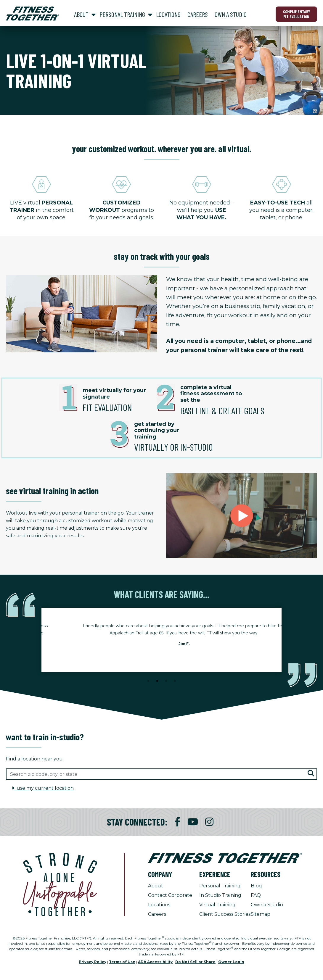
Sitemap (261, 914)
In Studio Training (220, 895)
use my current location (43, 788)
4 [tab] (175, 681)
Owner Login (231, 962)
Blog (256, 886)
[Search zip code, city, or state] (161, 774)
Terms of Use (122, 962)
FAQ (256, 895)
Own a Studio (267, 905)
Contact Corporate (170, 895)
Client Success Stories (225, 914)
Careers (157, 914)
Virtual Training (217, 905)
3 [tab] (166, 681)
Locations (159, 905)
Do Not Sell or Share (195, 962)
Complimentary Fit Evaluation (297, 14)
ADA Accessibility (155, 962)
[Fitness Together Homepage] (33, 14)
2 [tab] (157, 681)
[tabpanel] (161, 640)
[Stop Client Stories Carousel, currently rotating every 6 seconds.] (162, 689)
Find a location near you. (35, 759)
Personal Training (220, 886)
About (156, 886)
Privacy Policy (93, 962)
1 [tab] (148, 681)
